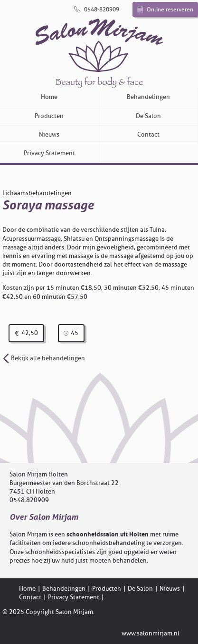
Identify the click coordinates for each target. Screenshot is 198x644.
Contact (148, 134)
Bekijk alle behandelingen (44, 358)
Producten (49, 116)
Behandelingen (148, 97)
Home (49, 97)
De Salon (148, 116)
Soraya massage (48, 205)
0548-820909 (97, 9)
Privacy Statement (49, 153)
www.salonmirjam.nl (151, 633)
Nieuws (49, 134)
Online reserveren (165, 10)
